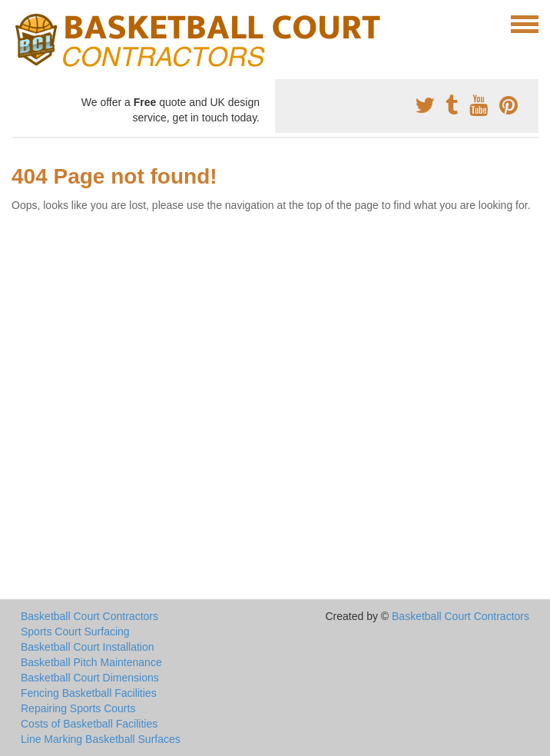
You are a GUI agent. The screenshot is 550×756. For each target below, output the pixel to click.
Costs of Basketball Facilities (89, 724)
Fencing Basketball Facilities (89, 693)
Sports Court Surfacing (75, 632)
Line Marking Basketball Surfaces (101, 739)
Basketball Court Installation (88, 647)
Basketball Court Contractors (89, 616)
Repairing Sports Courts (78, 708)
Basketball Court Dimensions (90, 678)
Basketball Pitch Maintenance (91, 662)
